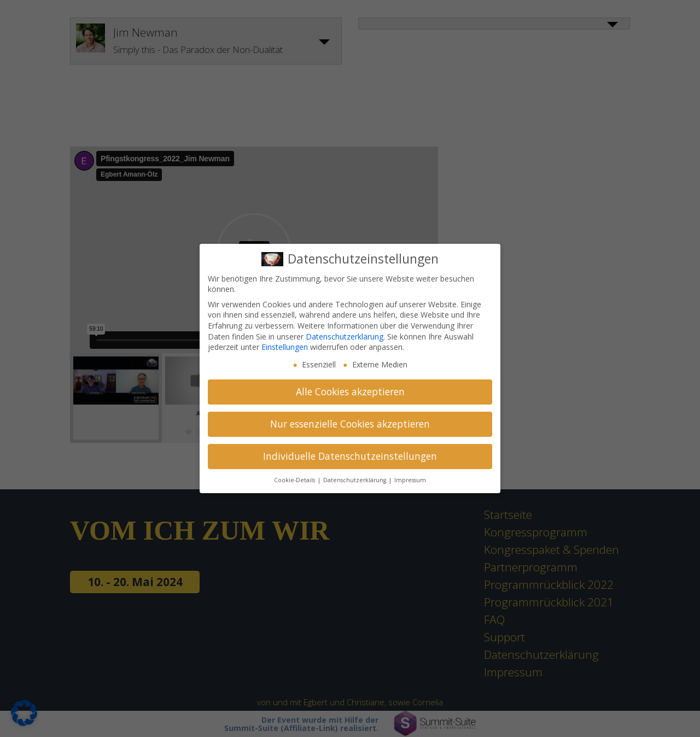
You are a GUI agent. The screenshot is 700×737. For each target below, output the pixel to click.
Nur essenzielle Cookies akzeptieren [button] (350, 424)
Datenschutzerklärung (345, 337)
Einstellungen (285, 347)
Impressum (410, 480)
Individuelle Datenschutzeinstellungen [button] (350, 456)
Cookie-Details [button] (295, 480)
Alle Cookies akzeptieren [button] (350, 391)
